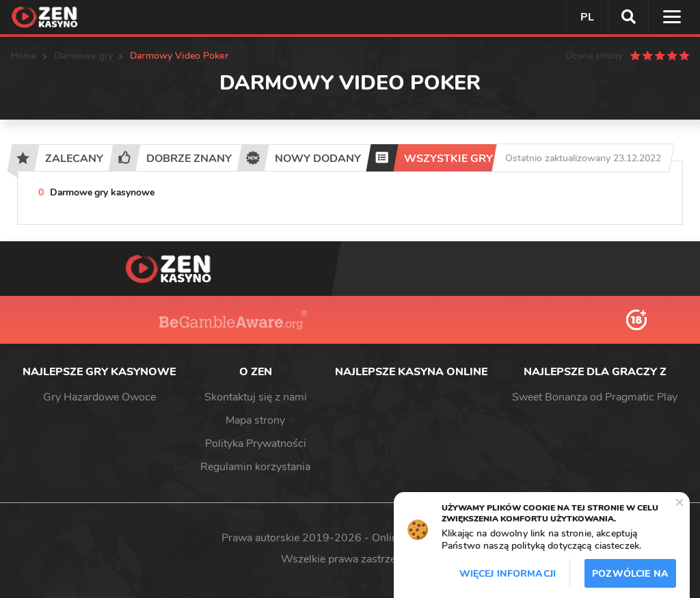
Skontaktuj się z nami (256, 397)
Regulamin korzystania (255, 467)
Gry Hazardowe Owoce (99, 397)
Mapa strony (255, 420)
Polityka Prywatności (256, 444)
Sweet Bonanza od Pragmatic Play (595, 397)
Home (24, 56)
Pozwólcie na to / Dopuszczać (630, 577)
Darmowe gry (84, 56)
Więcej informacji (508, 574)
